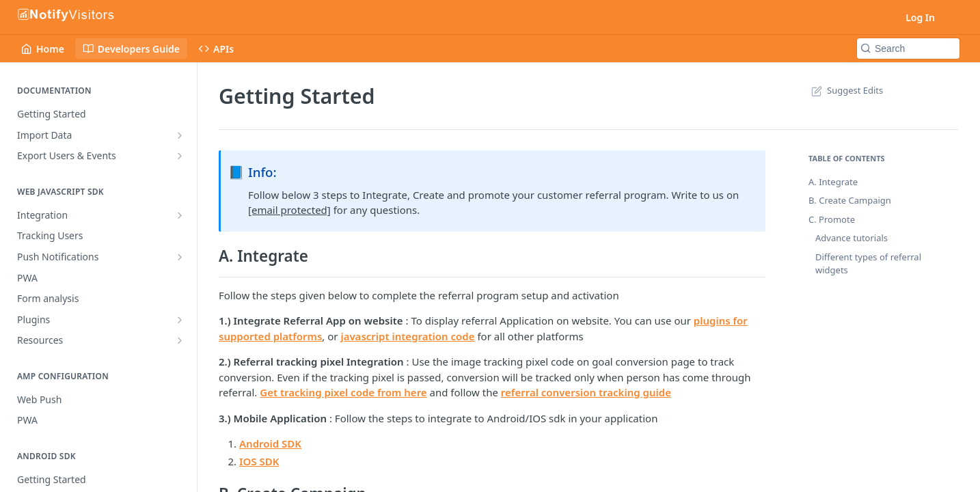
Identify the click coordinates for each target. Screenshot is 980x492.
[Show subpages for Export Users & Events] (180, 156)
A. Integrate (833, 182)
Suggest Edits (846, 90)
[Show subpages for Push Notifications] (180, 257)
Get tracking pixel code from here (343, 392)
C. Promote (832, 219)
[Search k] (908, 49)
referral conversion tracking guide (586, 392)
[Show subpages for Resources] (180, 340)
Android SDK (270, 443)
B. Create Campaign (850, 200)
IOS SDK (259, 461)
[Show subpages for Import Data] (180, 135)
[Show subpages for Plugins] (180, 320)
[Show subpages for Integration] (180, 215)
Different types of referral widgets (868, 264)
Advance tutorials (852, 238)
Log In (920, 17)
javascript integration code (407, 336)
